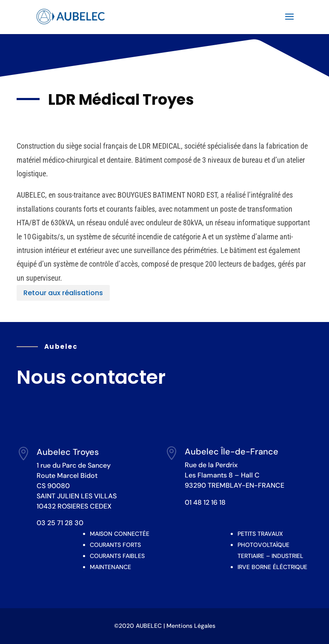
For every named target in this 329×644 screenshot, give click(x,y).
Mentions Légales (191, 626)
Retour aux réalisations (63, 293)
